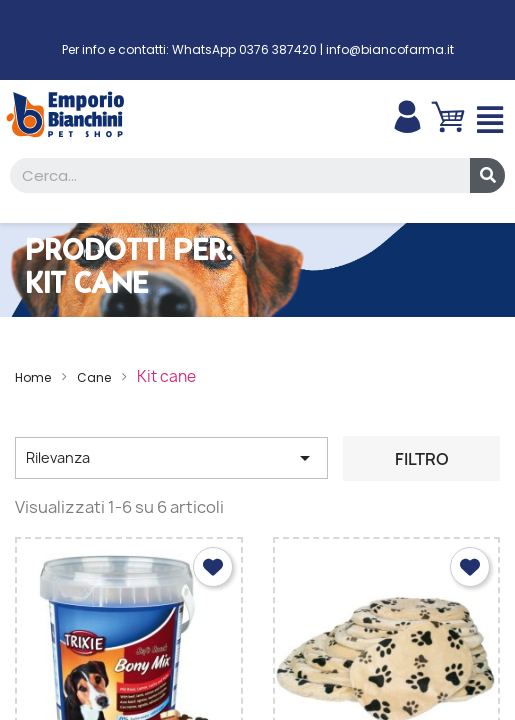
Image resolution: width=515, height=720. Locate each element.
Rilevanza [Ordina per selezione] (171, 458)
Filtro (422, 459)
